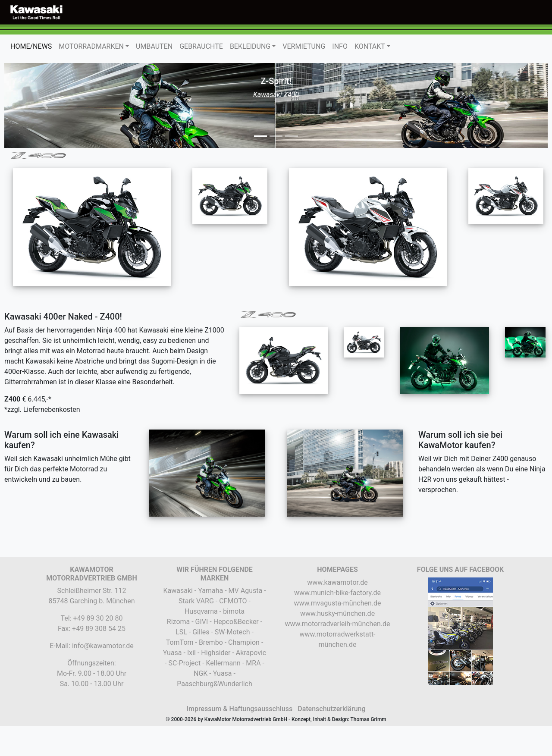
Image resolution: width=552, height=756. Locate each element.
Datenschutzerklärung (331, 709)
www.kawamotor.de (337, 582)
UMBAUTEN (154, 46)
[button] (45, 105)
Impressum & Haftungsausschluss (239, 709)
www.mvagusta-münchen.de (337, 603)
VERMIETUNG (304, 46)
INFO (340, 46)
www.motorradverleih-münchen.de (338, 624)
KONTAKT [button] (370, 46)
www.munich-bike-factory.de (337, 593)
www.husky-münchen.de (337, 613)
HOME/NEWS (33, 46)
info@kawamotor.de (103, 646)
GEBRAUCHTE (201, 46)
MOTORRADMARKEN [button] (91, 46)
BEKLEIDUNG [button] (250, 46)
